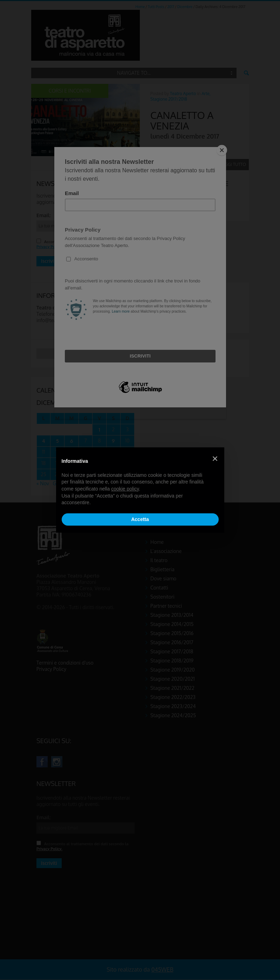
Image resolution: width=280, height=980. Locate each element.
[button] (215, 459)
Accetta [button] (140, 519)
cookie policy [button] (125, 489)
